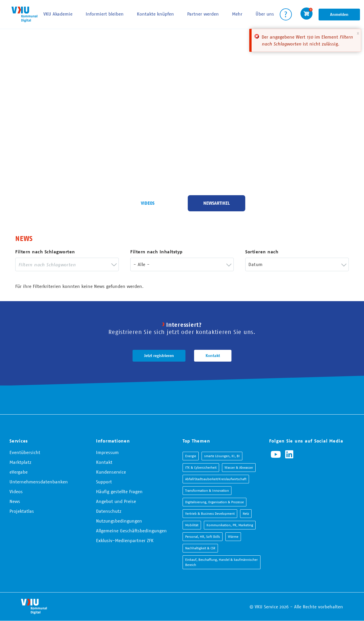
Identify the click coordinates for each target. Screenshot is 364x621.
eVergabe (19, 472)
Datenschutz (109, 511)
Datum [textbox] (255, 264)
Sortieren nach (262, 252)
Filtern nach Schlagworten (45, 252)
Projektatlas (22, 511)
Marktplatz (20, 462)
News (15, 501)
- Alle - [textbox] (141, 264)
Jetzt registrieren (159, 356)
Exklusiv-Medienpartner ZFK (125, 540)
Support (104, 482)
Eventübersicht (25, 452)
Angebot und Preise (116, 501)
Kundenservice (111, 472)
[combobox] (67, 264)
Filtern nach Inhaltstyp (156, 252)
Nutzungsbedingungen (119, 521)
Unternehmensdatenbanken (39, 482)
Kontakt (213, 356)
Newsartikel (217, 203)
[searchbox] (63, 264)
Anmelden (339, 14)
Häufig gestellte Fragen (119, 491)
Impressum (107, 452)
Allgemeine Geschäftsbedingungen (131, 531)
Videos (148, 203)
